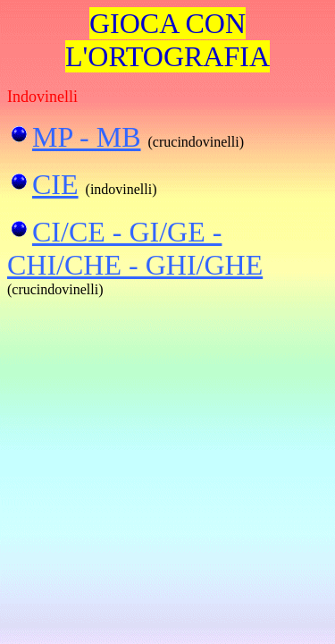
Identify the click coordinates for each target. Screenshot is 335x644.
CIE (55, 184)
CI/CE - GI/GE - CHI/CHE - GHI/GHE (135, 248)
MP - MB (87, 137)
